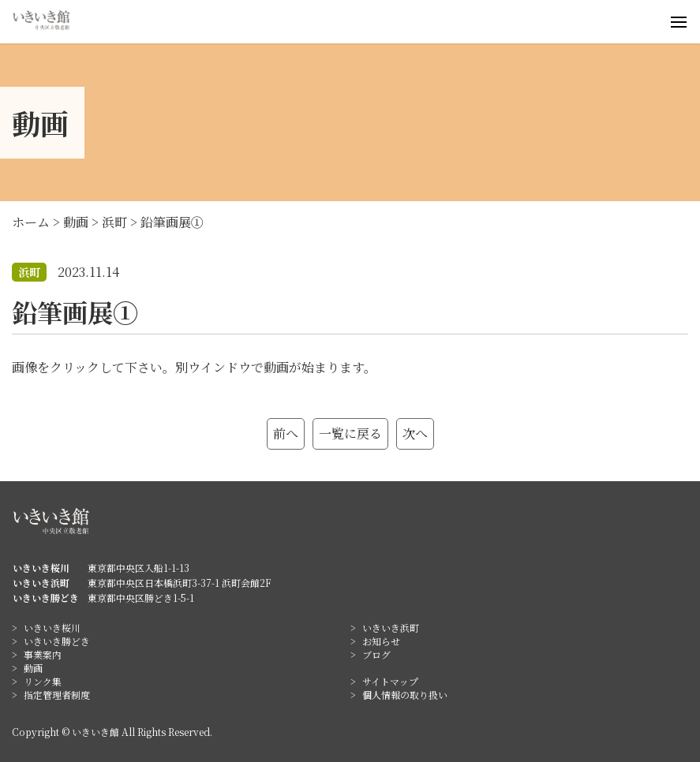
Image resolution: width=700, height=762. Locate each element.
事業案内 (43, 654)
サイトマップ (390, 681)
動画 (33, 668)
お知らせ (381, 641)
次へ (415, 433)
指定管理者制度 (57, 695)
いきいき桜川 (52, 628)
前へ (286, 433)
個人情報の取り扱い (405, 695)
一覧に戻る (350, 433)
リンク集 (43, 681)
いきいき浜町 (391, 628)
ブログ (376, 654)
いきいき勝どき (57, 641)
